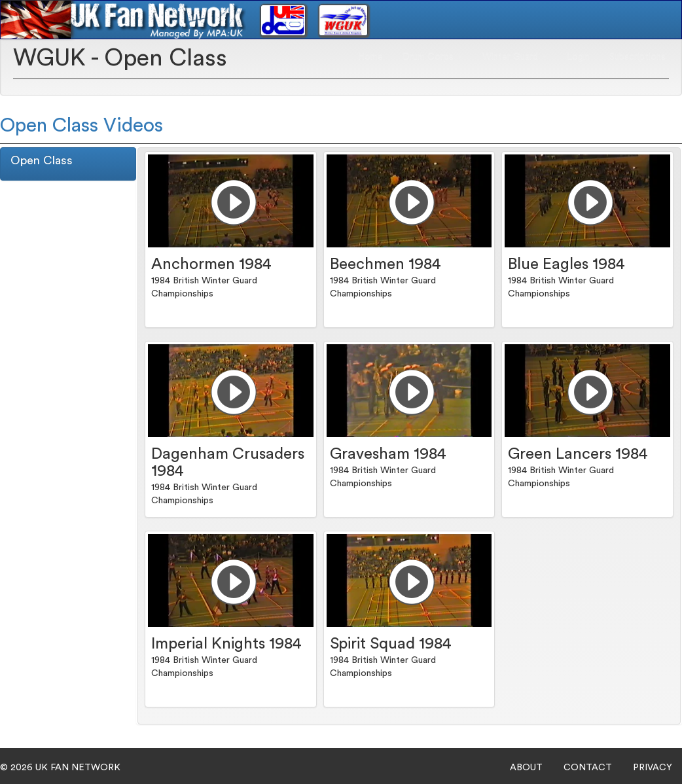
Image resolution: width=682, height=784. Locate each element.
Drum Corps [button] (433, 56)
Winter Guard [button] (515, 56)
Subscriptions (637, 56)
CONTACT (588, 768)
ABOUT (526, 768)
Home (370, 56)
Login (578, 56)
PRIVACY (653, 768)
